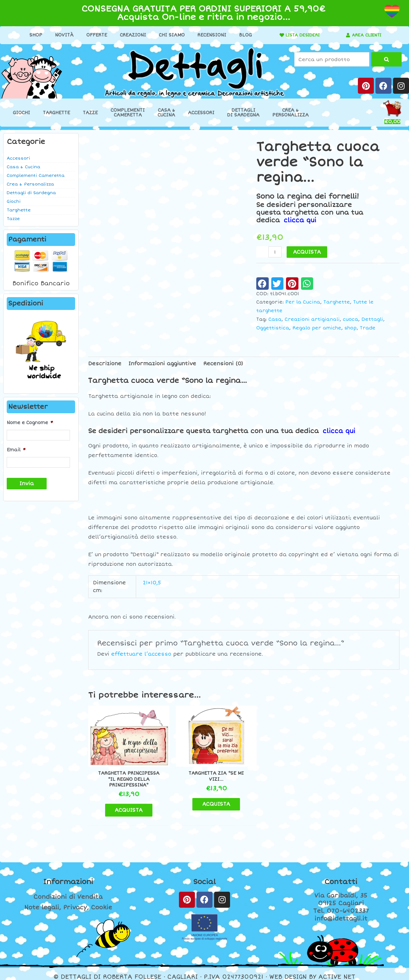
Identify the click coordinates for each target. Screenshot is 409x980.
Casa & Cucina (23, 167)
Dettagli (372, 319)
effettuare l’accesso (141, 654)
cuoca (351, 319)
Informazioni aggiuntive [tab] (162, 363)
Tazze (90, 113)
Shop (34, 35)
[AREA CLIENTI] (346, 35)
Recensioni (210, 35)
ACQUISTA (307, 252)
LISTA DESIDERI (301, 35)
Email (16, 450)
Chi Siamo (170, 35)
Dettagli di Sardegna (31, 193)
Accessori (201, 113)
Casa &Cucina (166, 113)
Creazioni (131, 35)
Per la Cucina (303, 302)
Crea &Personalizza (290, 113)
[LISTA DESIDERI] (278, 35)
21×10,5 (152, 583)
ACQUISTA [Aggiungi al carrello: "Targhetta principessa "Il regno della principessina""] (125, 804)
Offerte (94, 35)
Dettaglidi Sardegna (243, 113)
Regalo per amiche (317, 328)
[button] (262, 283)
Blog (243, 35)
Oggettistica (273, 328)
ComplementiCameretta (128, 113)
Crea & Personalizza (30, 184)
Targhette (56, 113)
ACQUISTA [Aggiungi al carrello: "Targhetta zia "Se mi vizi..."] (204, 798)
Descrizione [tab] (105, 363)
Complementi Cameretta (36, 176)
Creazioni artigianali (312, 319)
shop (351, 328)
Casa (275, 319)
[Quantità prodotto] (275, 252)
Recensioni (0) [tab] (223, 363)
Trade (368, 328)
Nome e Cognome (30, 423)
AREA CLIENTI (367, 35)
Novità (62, 35)
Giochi (21, 113)
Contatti (341, 876)
